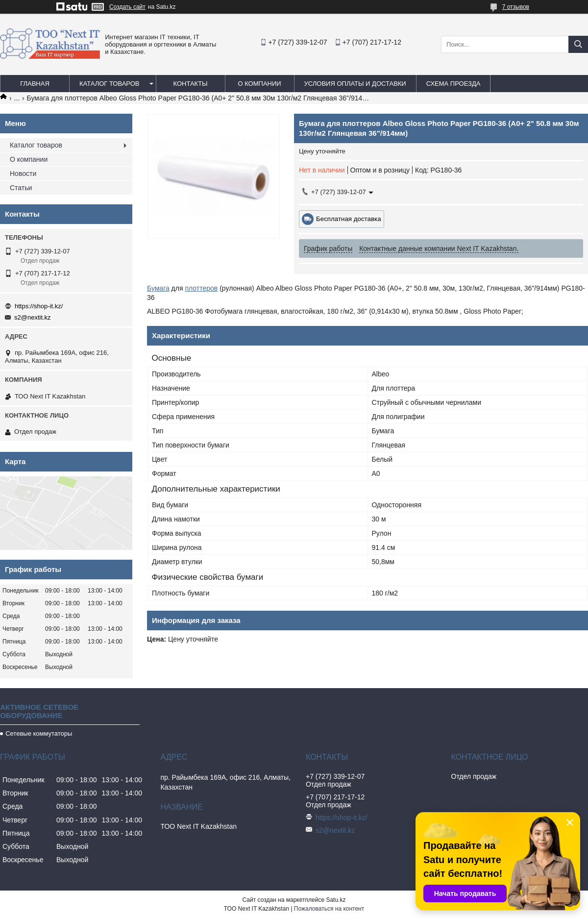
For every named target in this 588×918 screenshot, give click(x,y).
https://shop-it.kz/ (39, 306)
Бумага (158, 288)
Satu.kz (336, 900)
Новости (23, 174)
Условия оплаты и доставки (355, 84)
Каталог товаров (110, 84)
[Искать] (578, 44)
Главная (35, 84)
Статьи (21, 188)
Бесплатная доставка (349, 219)
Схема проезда (453, 84)
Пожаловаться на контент (329, 909)
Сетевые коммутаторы (39, 733)
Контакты (190, 84)
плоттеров (201, 288)
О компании (259, 84)
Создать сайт (127, 7)
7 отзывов (516, 7)
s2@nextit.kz (33, 317)
